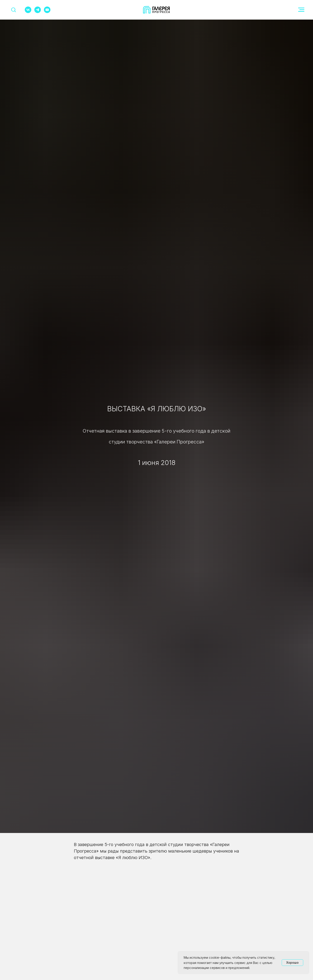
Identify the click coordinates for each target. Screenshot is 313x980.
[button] (13, 10)
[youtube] (47, 12)
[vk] (28, 12)
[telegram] (38, 12)
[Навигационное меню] (301, 10)
